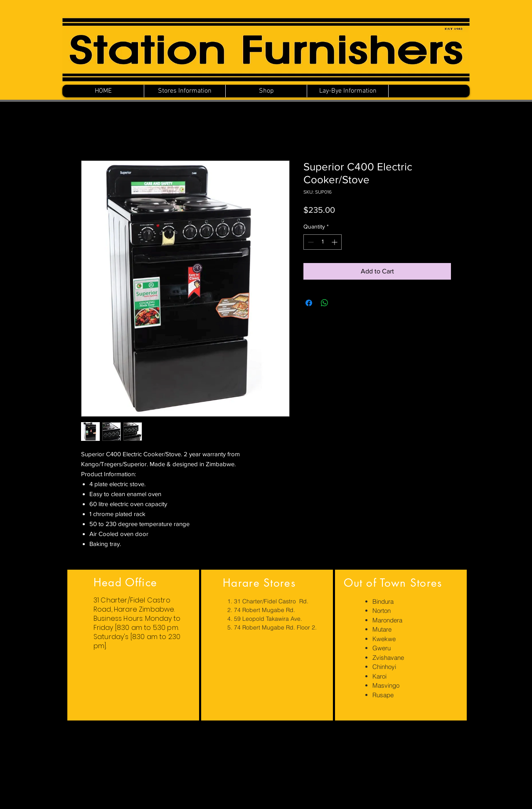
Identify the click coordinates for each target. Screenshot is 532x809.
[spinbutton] (323, 242)
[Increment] (335, 242)
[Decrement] (310, 242)
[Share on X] (340, 303)
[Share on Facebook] (309, 303)
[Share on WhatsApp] (325, 303)
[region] (133, 645)
